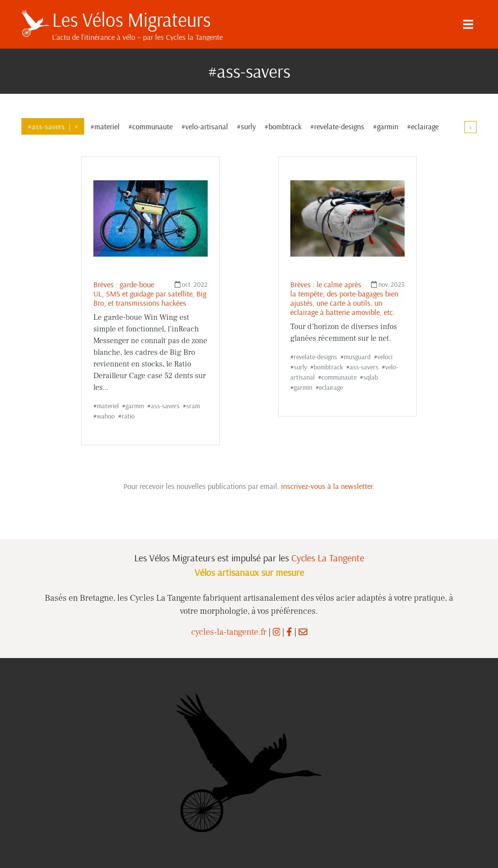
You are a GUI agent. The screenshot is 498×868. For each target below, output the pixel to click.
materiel (108, 406)
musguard (357, 357)
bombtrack (328, 367)
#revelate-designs (337, 126)
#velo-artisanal (205, 126)
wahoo (106, 416)
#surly (246, 126)
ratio (128, 416)
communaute (339, 377)
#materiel (105, 126)
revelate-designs (315, 357)
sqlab (371, 377)
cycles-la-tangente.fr (229, 632)
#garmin (386, 126)
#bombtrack (283, 126)
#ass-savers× (53, 126)
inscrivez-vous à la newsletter (327, 486)
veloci (385, 357)
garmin (135, 406)
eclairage (331, 387)
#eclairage (423, 126)
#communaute (151, 126)
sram (193, 406)
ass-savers (165, 406)
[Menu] (468, 24)
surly (300, 367)
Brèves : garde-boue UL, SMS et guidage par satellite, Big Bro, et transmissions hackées (150, 294)
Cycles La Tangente (328, 558)
